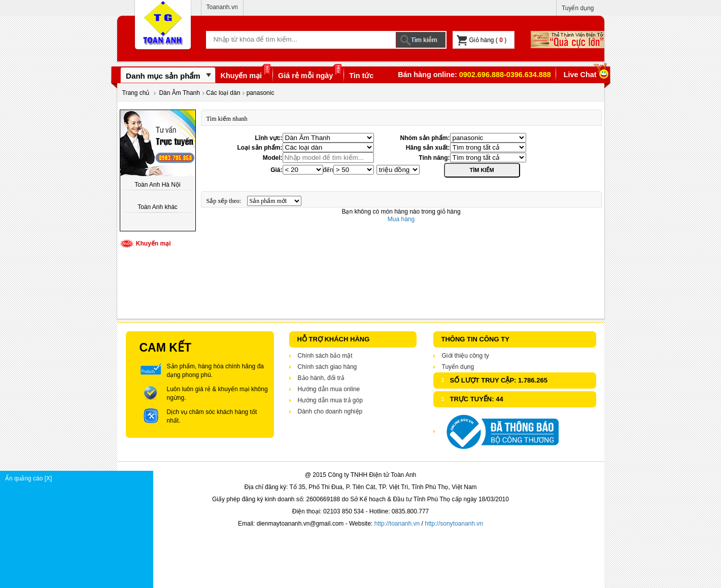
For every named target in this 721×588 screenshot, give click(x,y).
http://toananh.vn (397, 524)
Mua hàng (401, 219)
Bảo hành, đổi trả (321, 378)
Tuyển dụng (578, 8)
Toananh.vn (222, 7)
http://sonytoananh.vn (454, 524)
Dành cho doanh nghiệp (330, 411)
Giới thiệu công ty (466, 356)
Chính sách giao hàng (328, 367)
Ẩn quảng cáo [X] (79, 478)
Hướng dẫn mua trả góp (330, 400)
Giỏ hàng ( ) (482, 40)
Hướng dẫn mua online (329, 389)
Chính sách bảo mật (325, 356)
